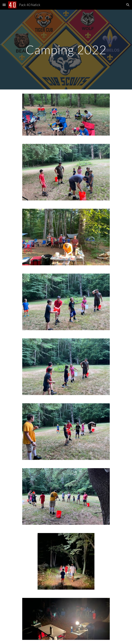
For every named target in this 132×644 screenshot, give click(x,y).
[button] (4, 5)
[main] (66, 50)
